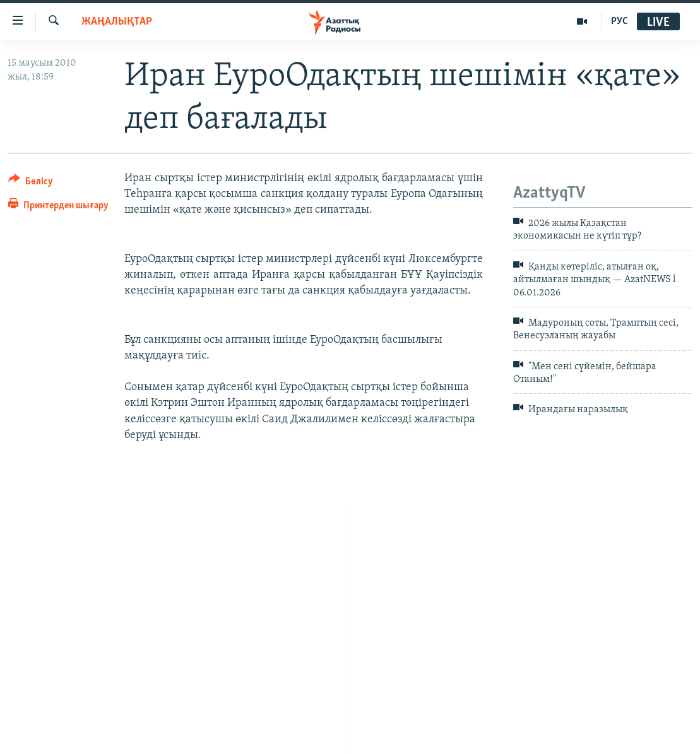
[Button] (31, 183)
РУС (620, 21)
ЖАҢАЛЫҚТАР (117, 22)
